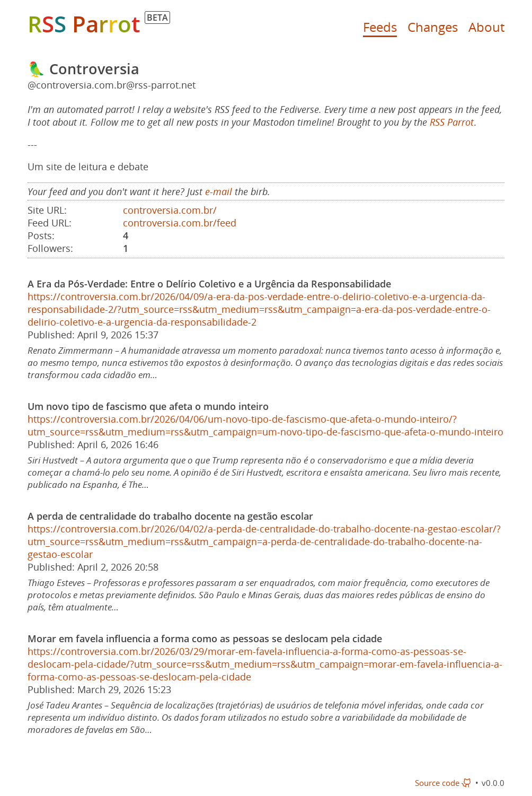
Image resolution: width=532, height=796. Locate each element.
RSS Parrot (452, 122)
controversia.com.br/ (170, 210)
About (486, 27)
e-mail (219, 191)
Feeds (380, 27)
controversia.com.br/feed (180, 223)
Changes (433, 27)
